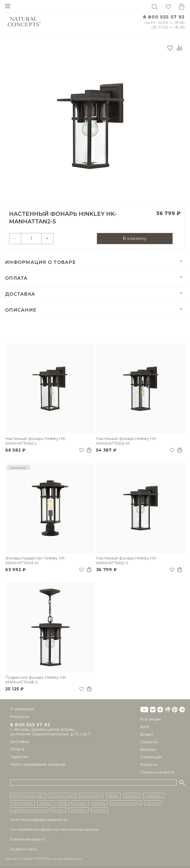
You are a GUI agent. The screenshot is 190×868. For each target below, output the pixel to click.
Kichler (153, 803)
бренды (132, 795)
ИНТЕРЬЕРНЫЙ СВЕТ (28, 795)
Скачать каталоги (157, 772)
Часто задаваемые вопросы (38, 765)
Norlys (100, 803)
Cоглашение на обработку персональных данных (55, 829)
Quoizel (80, 803)
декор (113, 795)
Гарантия (19, 758)
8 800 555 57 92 (164, 17)
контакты (79, 810)
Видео (147, 734)
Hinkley (46, 803)
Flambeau (153, 795)
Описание (21, 310)
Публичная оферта (27, 839)
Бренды (148, 749)
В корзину (135, 238)
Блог (145, 727)
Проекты (149, 742)
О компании (22, 709)
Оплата (16, 278)
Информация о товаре (40, 262)
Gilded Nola (22, 803)
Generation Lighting (29, 810)
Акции (58, 810)
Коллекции (151, 757)
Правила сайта (24, 849)
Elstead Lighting (126, 803)
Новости (149, 765)
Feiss (63, 803)
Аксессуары (91, 795)
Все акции (151, 719)
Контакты (19, 717)
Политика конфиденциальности (39, 819)
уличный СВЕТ (62, 795)
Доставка (20, 294)
